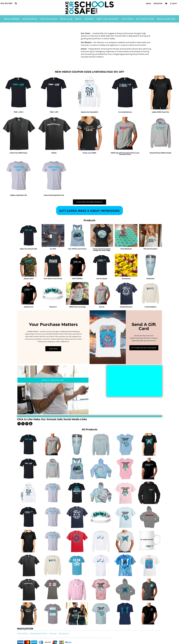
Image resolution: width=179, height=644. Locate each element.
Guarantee (53, 633)
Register (158, 4)
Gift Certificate (23, 633)
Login (148, 4)
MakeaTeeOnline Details (39, 633)
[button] (16, 3)
